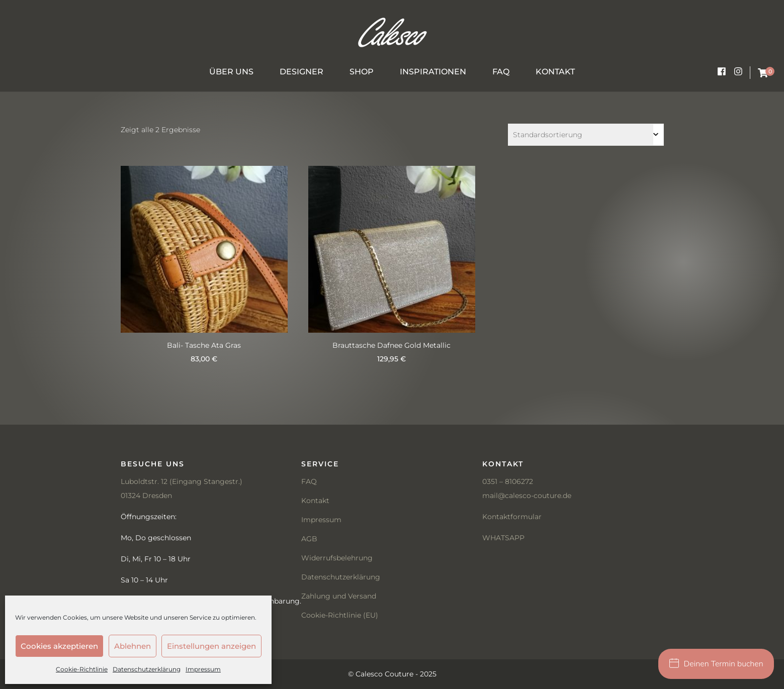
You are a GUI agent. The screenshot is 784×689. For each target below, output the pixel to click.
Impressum (203, 669)
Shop (362, 72)
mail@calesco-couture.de (527, 496)
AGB (309, 539)
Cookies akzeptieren (59, 646)
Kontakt (555, 72)
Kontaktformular (512, 517)
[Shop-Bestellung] (586, 135)
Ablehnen (133, 646)
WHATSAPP (503, 538)
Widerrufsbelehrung (337, 558)
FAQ (501, 72)
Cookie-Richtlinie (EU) (340, 615)
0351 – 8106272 (508, 481)
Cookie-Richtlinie (82, 669)
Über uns (231, 72)
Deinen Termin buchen (716, 664)
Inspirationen (433, 72)
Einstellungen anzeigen (211, 646)
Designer (301, 72)
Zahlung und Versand (339, 596)
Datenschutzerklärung (147, 669)
